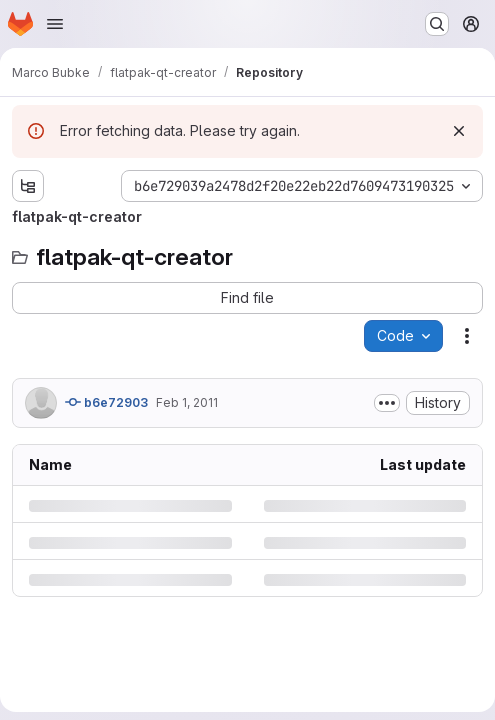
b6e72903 (106, 402)
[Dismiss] (459, 131)
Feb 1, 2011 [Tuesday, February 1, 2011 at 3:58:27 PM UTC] (187, 402)
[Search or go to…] (437, 24)
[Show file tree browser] (28, 186)
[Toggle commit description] (387, 403)
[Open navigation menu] (55, 24)
